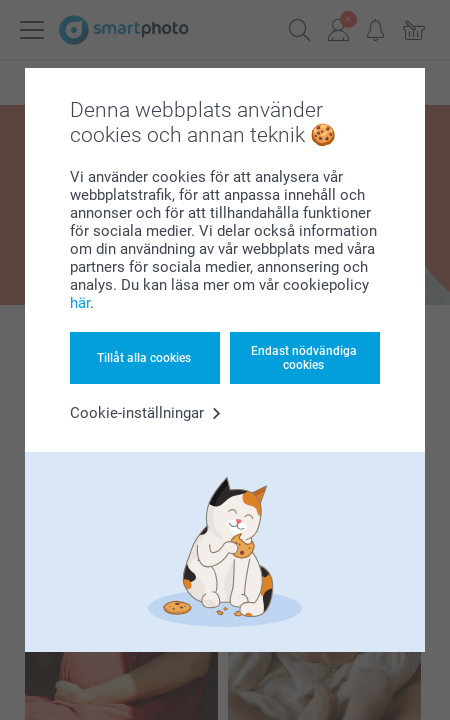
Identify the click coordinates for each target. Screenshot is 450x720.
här (80, 303)
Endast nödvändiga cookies (304, 358)
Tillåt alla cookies (144, 358)
